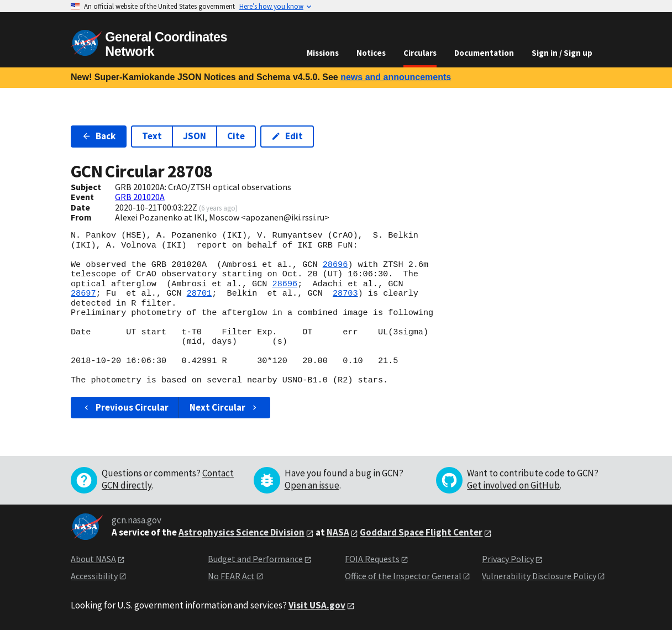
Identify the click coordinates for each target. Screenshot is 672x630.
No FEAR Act (231, 576)
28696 (335, 265)
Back (99, 136)
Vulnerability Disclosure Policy (539, 576)
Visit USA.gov (317, 605)
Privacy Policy (508, 559)
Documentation (484, 53)
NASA (338, 532)
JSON (195, 136)
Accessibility (94, 576)
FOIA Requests (372, 559)
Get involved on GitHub (513, 485)
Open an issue (312, 485)
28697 (83, 293)
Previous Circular (125, 407)
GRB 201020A (140, 197)
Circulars (420, 53)
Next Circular (224, 407)
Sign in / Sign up (562, 53)
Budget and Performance (255, 559)
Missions (323, 53)
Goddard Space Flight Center (421, 532)
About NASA (93, 559)
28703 (345, 293)
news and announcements (396, 77)
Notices (371, 53)
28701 (200, 293)
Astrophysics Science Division (242, 532)
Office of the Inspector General (403, 576)
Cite (236, 136)
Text (152, 136)
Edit (287, 136)
